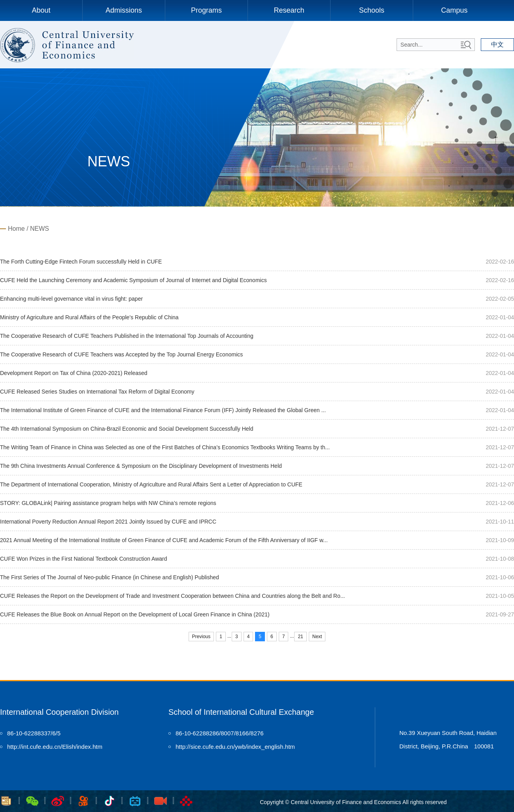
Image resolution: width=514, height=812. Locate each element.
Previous (201, 637)
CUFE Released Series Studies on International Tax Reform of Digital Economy (97, 392)
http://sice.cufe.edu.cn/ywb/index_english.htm (235, 747)
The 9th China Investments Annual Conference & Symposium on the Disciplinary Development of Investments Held (141, 466)
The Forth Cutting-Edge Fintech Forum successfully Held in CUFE (81, 262)
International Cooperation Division (59, 712)
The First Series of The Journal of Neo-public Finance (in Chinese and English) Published (110, 577)
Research (289, 10)
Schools (372, 10)
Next (317, 637)
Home (16, 229)
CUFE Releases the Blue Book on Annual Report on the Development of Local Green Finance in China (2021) (135, 614)
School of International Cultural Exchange (241, 712)
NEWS (40, 229)
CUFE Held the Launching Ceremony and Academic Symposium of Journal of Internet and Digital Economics (133, 280)
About (41, 10)
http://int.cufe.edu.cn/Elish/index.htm (55, 747)
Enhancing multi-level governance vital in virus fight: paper (71, 299)
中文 (497, 44)
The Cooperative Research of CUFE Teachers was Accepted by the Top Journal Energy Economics (121, 354)
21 (300, 637)
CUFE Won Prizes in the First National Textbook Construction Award (84, 559)
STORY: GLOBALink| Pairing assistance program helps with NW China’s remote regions (108, 503)
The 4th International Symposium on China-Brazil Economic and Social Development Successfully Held (127, 429)
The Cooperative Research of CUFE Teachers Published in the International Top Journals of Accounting (127, 336)
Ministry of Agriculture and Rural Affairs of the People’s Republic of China (89, 317)
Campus (454, 10)
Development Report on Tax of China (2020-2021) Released (74, 373)
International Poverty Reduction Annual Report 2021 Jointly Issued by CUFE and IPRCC (108, 522)
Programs (206, 10)
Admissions (124, 10)
